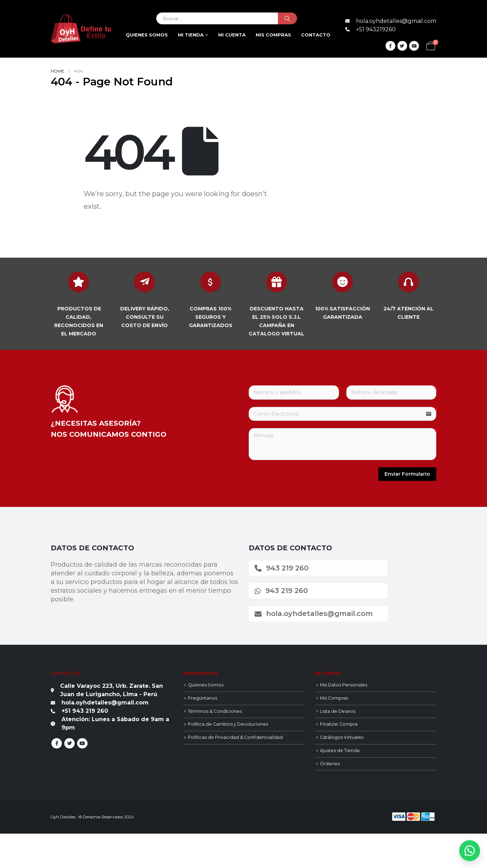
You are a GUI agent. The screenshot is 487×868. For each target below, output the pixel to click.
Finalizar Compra (339, 724)
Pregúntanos (203, 698)
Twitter (69, 743)
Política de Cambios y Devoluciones (228, 724)
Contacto (316, 35)
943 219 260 (282, 568)
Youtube (82, 743)
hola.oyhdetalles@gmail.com (314, 614)
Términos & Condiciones (215, 711)
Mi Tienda (191, 35)
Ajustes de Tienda (340, 750)
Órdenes (330, 764)
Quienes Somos (147, 35)
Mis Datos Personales (344, 685)
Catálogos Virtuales (342, 737)
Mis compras (273, 35)
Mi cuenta (232, 35)
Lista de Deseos (338, 711)
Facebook (57, 743)
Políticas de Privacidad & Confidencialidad (235, 737)
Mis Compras (334, 698)
